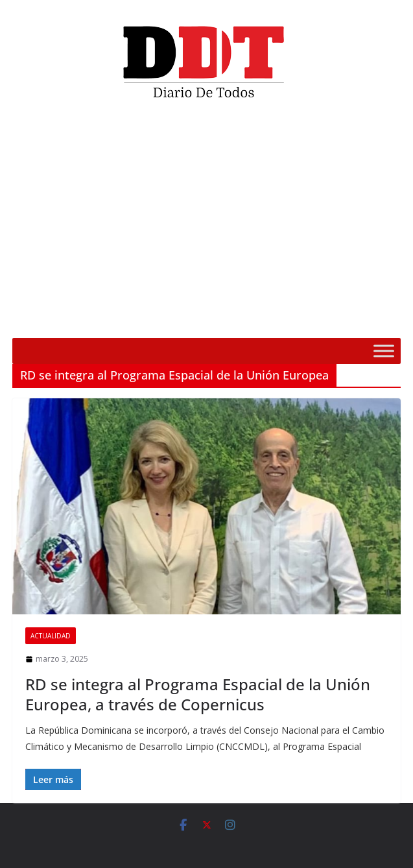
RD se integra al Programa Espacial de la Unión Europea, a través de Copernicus (198, 694)
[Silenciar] (363, 320)
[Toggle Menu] (384, 351)
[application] (206, 223)
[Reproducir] (29, 320)
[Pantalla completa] (384, 320)
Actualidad (51, 636)
